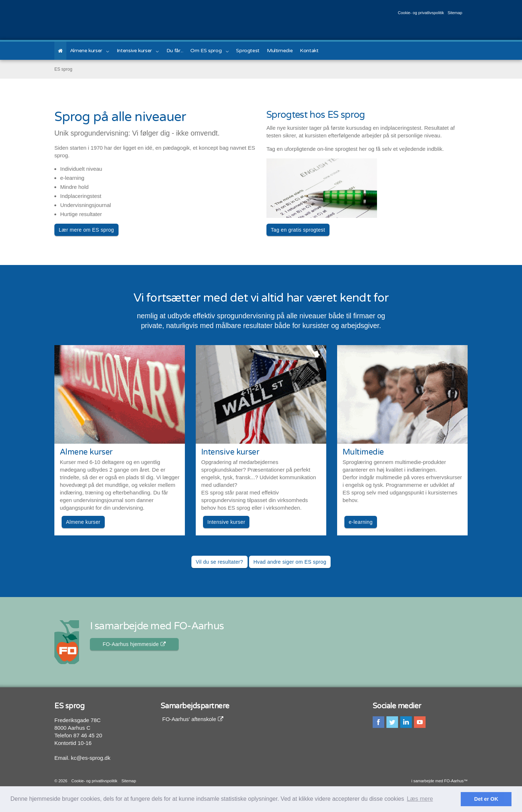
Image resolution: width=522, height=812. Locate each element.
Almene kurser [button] (83, 522)
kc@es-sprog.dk (91, 758)
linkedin (406, 722)
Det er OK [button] (486, 799)
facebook (378, 722)
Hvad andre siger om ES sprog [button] (290, 562)
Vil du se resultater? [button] (219, 562)
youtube (420, 722)
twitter (392, 722)
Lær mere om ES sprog (86, 230)
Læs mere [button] (420, 799)
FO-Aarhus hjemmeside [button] (134, 644)
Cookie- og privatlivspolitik (421, 13)
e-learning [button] (361, 522)
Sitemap (455, 13)
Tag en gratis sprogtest (298, 230)
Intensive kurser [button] (226, 522)
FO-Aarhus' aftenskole (193, 719)
